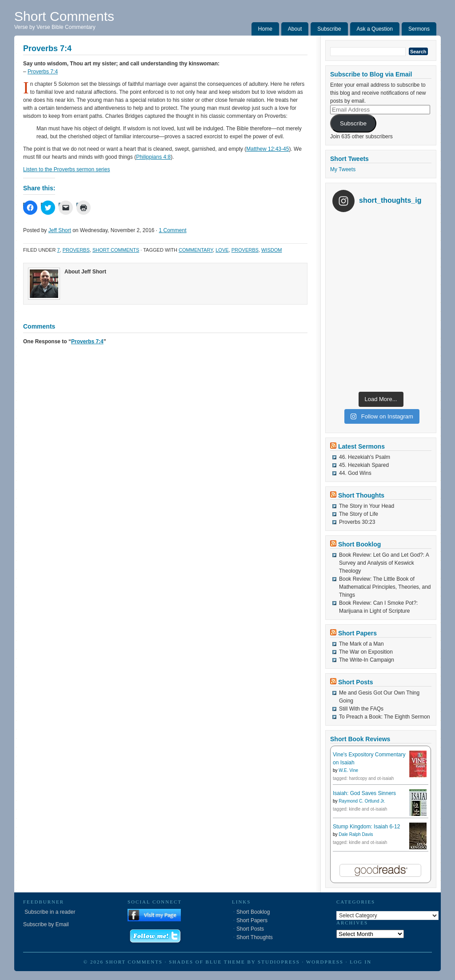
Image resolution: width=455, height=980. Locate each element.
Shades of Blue (195, 962)
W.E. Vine (348, 770)
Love (222, 250)
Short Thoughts (361, 495)
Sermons (419, 29)
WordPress (325, 962)
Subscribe (329, 29)
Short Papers (357, 633)
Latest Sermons (361, 446)
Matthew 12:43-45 (267, 149)
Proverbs (76, 250)
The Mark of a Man (361, 644)
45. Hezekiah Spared (364, 465)
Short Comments (64, 16)
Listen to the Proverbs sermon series (66, 169)
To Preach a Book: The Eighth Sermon (385, 717)
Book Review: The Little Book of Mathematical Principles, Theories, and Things (385, 587)
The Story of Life (359, 514)
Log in (361, 962)
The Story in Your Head (367, 506)
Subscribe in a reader (49, 912)
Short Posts (356, 682)
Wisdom (271, 250)
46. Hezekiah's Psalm (365, 457)
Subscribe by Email (46, 924)
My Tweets (343, 169)
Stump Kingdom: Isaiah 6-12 (366, 827)
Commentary (196, 250)
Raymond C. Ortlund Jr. (362, 801)
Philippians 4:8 (153, 157)
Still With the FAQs (361, 709)
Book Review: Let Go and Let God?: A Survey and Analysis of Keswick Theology (384, 563)
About (295, 29)
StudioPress (279, 962)
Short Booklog (359, 544)
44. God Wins (355, 473)
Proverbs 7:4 (43, 72)
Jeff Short (60, 230)
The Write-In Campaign (367, 660)
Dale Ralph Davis (356, 834)
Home (265, 29)
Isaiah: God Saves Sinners (364, 793)
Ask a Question (375, 29)
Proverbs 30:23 (357, 522)
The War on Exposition (366, 652)
